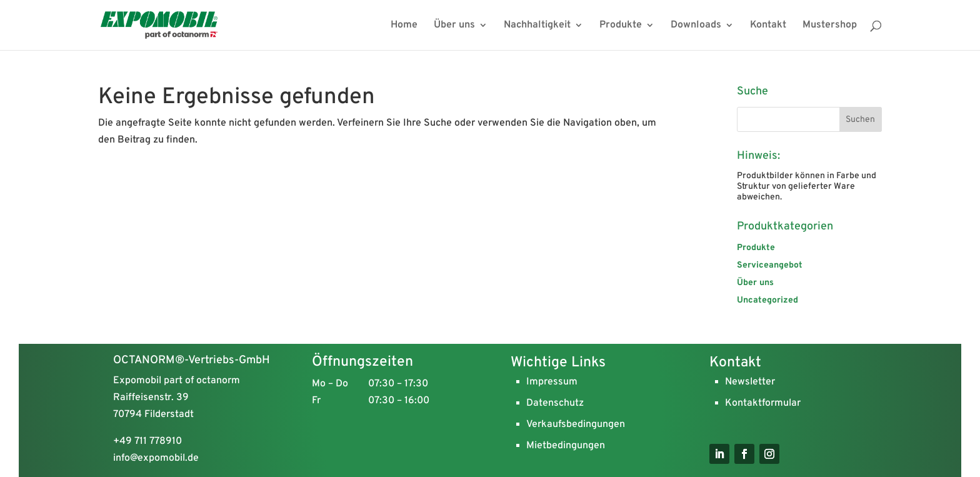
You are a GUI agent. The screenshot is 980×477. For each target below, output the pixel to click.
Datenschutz (555, 403)
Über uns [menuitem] (454, 26)
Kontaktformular (763, 403)
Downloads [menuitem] (696, 26)
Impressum (552, 382)
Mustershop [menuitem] (830, 26)
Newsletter (750, 382)
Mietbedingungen (566, 446)
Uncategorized (767, 300)
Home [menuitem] (404, 26)
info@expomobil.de (156, 458)
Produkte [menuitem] (621, 26)
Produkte (756, 248)
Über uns (755, 283)
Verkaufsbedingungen (576, 424)
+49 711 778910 (147, 441)
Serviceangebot (770, 265)
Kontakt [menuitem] (768, 26)
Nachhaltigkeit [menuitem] (537, 26)
